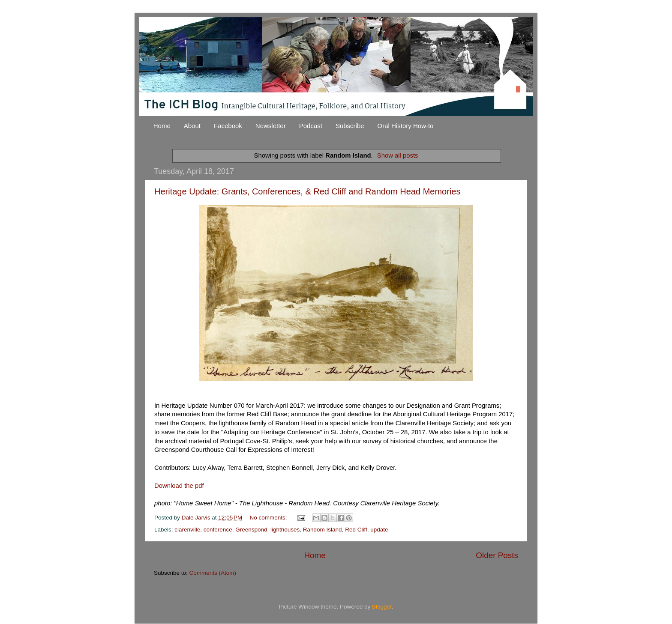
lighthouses (285, 530)
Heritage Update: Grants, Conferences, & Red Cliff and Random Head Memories (307, 191)
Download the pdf (179, 486)
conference (218, 530)
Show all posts (398, 155)
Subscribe (350, 126)
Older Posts (497, 555)
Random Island (322, 530)
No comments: (269, 518)
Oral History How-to (406, 126)
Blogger (382, 607)
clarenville (187, 530)
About (192, 126)
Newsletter (271, 126)
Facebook (228, 126)
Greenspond (251, 530)
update (379, 530)
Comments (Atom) (213, 573)
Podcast (311, 126)
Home (162, 126)
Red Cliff (356, 530)
